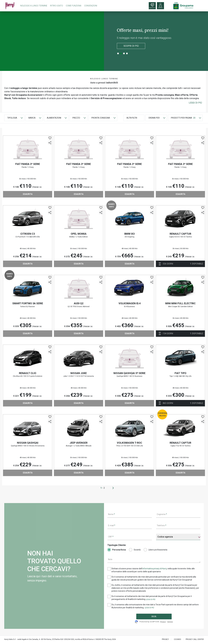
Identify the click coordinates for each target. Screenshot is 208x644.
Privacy (163, 622)
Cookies (177, 639)
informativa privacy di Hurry (155, 569)
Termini (170, 622)
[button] (195, 103)
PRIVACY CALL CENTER (195, 639)
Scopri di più (131, 46)
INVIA (154, 616)
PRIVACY (165, 639)
